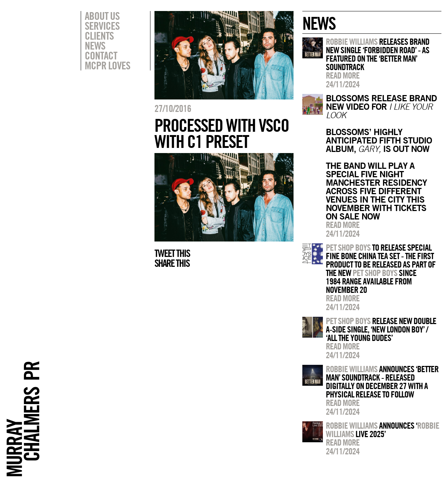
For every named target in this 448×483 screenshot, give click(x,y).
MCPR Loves (108, 65)
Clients (99, 36)
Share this (172, 263)
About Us (102, 16)
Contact (101, 55)
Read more (343, 75)
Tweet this (172, 253)
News (95, 46)
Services (102, 26)
